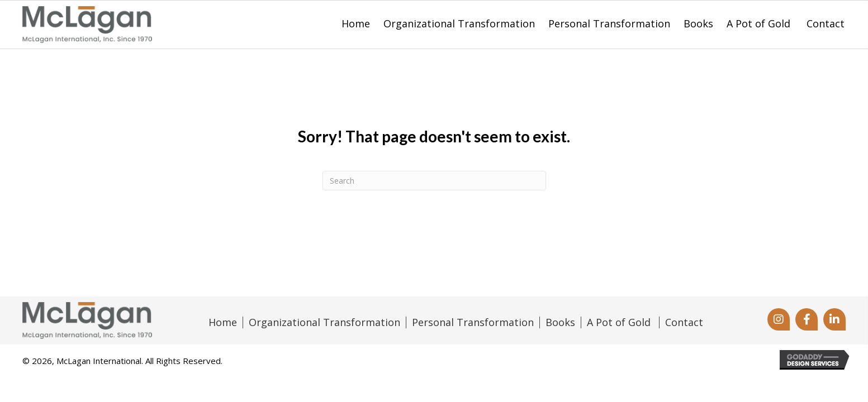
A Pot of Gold (620, 323)
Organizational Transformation (324, 323)
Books (560, 323)
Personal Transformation (473, 323)
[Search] (434, 181)
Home (223, 323)
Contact (684, 323)
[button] (779, 319)
